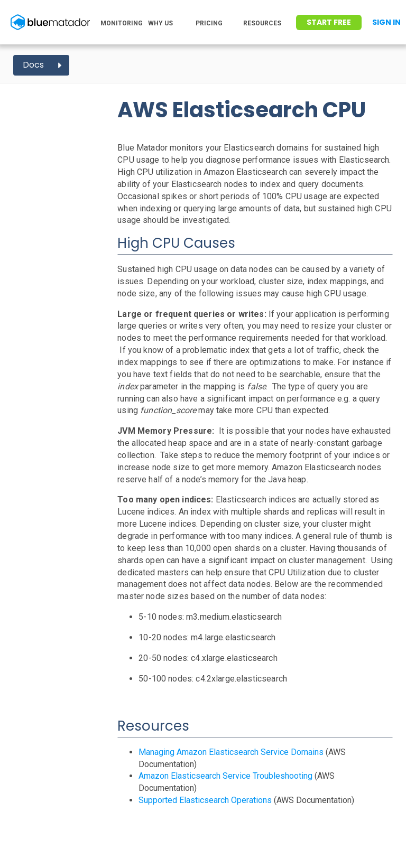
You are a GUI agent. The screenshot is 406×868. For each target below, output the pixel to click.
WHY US (160, 23)
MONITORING (122, 23)
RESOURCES (262, 23)
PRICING (209, 23)
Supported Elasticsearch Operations (205, 800)
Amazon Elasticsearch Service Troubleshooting (225, 776)
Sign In (386, 22)
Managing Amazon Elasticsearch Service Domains (231, 752)
